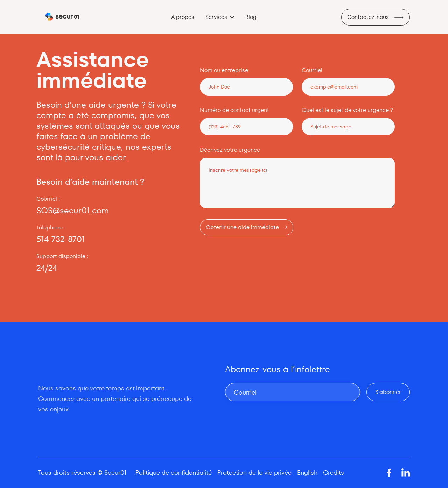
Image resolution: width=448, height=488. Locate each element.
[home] (62, 17)
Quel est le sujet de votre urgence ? (347, 110)
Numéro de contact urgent (234, 110)
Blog (251, 17)
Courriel (312, 70)
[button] (220, 17)
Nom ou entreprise (224, 70)
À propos (183, 17)
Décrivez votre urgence (230, 150)
